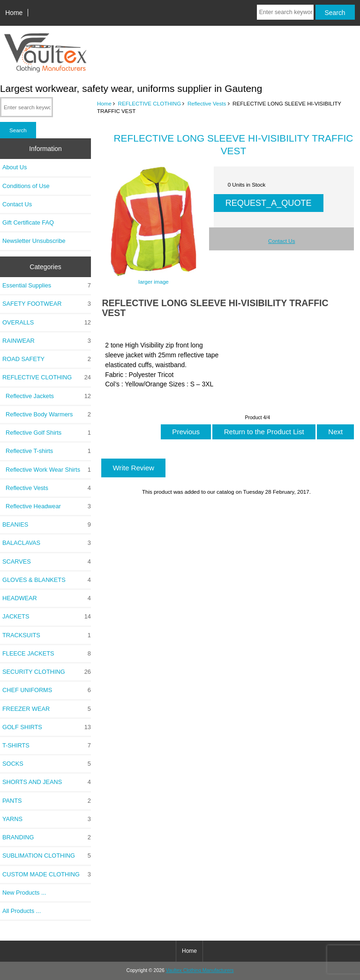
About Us (15, 167)
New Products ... (24, 893)
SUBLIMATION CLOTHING (47, 856)
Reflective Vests (207, 103)
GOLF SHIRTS (47, 727)
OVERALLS (47, 323)
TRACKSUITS (47, 635)
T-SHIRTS (47, 746)
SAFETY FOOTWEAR (47, 304)
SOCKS (47, 764)
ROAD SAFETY (47, 359)
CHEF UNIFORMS (47, 690)
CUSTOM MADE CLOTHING (47, 874)
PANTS (47, 801)
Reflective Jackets (47, 396)
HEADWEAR (47, 598)
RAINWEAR (47, 341)
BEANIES (47, 525)
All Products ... (22, 911)
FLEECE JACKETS (47, 654)
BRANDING (47, 837)
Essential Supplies (47, 286)
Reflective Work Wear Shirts (47, 470)
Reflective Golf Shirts (47, 433)
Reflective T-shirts (47, 451)
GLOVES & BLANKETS (47, 580)
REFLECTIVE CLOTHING (150, 103)
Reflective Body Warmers (47, 415)
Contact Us (17, 204)
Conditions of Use (26, 186)
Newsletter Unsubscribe (34, 241)
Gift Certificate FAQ (28, 222)
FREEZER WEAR (47, 709)
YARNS (47, 819)
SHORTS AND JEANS (47, 782)
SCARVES (47, 562)
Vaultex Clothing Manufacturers (200, 970)
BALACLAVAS (47, 543)
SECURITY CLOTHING (47, 672)
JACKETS (47, 617)
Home (14, 13)
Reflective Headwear (47, 506)
